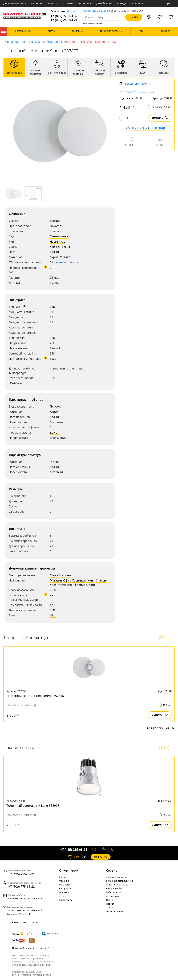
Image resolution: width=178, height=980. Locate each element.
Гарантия (37, 3)
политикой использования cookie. (32, 965)
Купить (160, 118)
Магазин (56, 580)
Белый (54, 252)
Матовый (56, 422)
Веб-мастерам (114, 892)
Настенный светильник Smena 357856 (35, 696)
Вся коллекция (161, 728)
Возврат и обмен (115, 888)
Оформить (101, 857)
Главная (9, 42)
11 (51, 317)
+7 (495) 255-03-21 (64, 20)
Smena (54, 231)
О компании (69, 870)
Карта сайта (65, 900)
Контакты (138, 3)
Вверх (54, 438)
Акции (62, 896)
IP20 (53, 590)
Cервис (112, 870)
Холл (53, 585)
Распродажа (66, 888)
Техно (66, 247)
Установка (85, 3)
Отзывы (68, 3)
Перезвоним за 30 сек (95, 11)
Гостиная (79, 580)
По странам (65, 885)
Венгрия (56, 221)
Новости (111, 904)
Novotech (56, 226)
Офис (67, 580)
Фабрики (64, 881)
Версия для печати (138, 84)
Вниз (63, 438)
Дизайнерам (104, 3)
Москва (71, 11)
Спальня (102, 580)
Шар (53, 615)
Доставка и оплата (15, 3)
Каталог (3, 31)
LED (52, 307)
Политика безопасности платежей (31, 948)
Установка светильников (119, 881)
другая (54, 433)
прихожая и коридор (73, 585)
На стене (65, 575)
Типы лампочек (115, 911)
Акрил (54, 257)
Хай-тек (55, 247)
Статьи (110, 908)
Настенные (56, 42)
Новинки (64, 892)
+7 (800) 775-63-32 (64, 16)
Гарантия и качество (117, 885)
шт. (73, 857)
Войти (171, 4)
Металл (65, 257)
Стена (54, 575)
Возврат (53, 3)
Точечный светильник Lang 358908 (33, 806)
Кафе (92, 585)
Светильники (38, 42)
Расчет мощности (66, 262)
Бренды (122, 3)
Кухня (90, 580)
